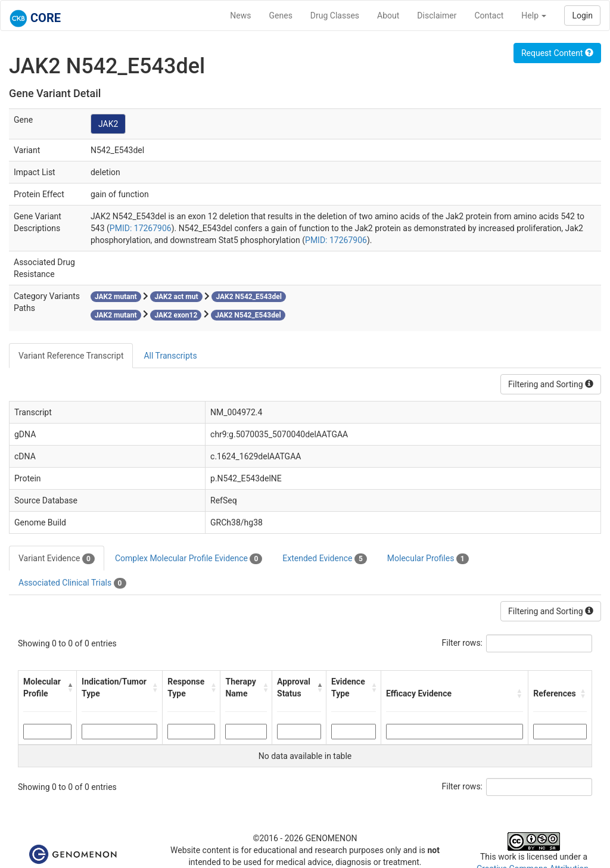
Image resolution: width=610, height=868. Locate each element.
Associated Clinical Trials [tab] (72, 583)
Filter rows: (463, 643)
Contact (489, 15)
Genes (281, 15)
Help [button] (534, 15)
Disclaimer (437, 15)
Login (582, 15)
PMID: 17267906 (141, 228)
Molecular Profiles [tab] (428, 559)
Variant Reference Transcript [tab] (71, 356)
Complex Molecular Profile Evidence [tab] (189, 559)
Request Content (557, 53)
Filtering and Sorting (551, 384)
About (388, 15)
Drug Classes (335, 15)
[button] (69, 687)
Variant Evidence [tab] (57, 559)
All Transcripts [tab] (170, 356)
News (240, 15)
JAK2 (108, 124)
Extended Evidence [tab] (324, 559)
